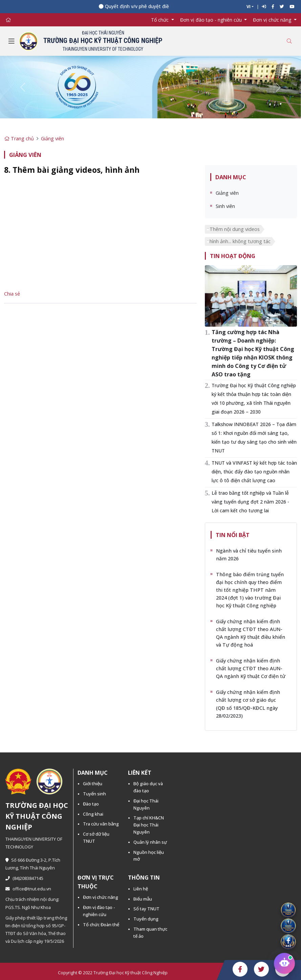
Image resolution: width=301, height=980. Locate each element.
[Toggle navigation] (12, 41)
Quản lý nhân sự (150, 842)
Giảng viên (52, 138)
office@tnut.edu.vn (28, 889)
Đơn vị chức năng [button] (273, 20)
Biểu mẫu (143, 899)
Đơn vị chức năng (101, 897)
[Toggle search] (289, 41)
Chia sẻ (12, 294)
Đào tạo (91, 804)
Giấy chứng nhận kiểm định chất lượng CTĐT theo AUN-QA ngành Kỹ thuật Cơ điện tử (251, 668)
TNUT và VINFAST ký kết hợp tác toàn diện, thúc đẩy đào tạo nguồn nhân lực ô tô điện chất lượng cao (254, 472)
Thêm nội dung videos (235, 229)
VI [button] (249, 7)
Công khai (93, 814)
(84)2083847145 (24, 878)
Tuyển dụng (146, 919)
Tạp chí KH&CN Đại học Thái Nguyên (149, 825)
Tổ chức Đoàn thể (101, 925)
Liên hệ (141, 889)
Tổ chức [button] (160, 20)
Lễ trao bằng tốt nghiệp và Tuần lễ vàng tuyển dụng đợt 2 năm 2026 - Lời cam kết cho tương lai (250, 502)
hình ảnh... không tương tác (240, 241)
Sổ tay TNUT (146, 909)
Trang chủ (19, 138)
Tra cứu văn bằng (101, 824)
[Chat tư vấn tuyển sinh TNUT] (284, 963)
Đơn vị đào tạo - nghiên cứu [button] (212, 20)
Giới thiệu (93, 784)
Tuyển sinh (94, 794)
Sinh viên (225, 206)
